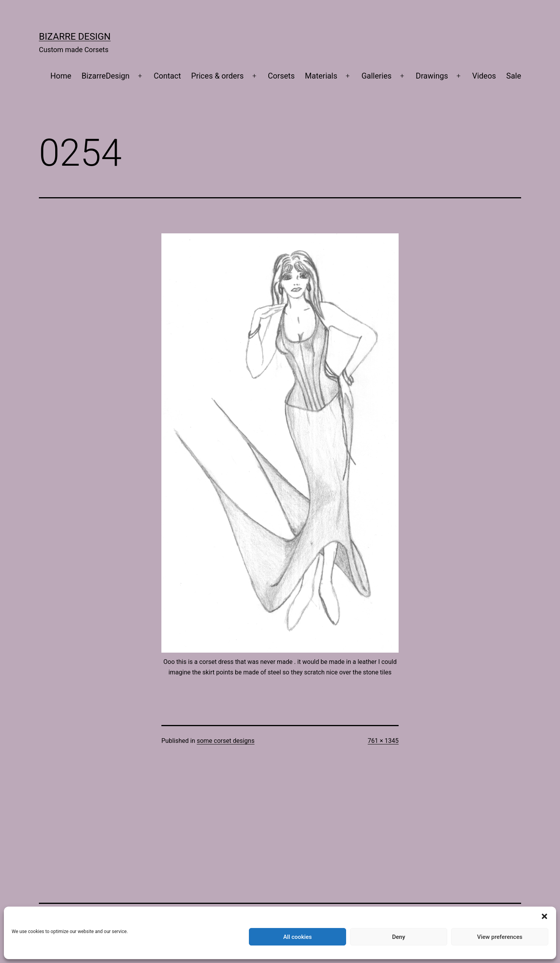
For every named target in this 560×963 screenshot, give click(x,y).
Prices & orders (218, 76)
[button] (544, 916)
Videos (484, 76)
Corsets (281, 76)
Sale (514, 76)
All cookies (297, 937)
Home (61, 76)
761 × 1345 (383, 741)
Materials (321, 76)
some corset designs (226, 741)
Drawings (432, 76)
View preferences (500, 937)
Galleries (377, 76)
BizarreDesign (106, 76)
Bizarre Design (75, 37)
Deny (399, 937)
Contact (167, 76)
